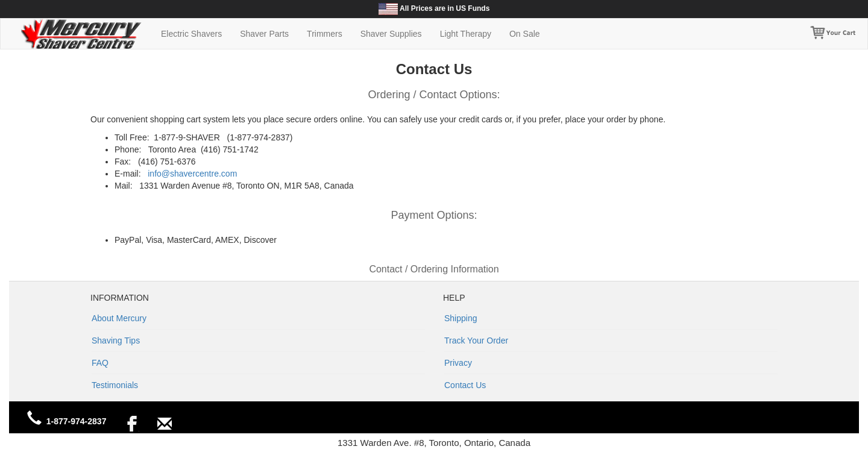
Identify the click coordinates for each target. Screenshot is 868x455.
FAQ (100, 363)
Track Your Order (476, 340)
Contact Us (465, 385)
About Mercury (119, 318)
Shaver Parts (264, 34)
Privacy (458, 363)
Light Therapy (466, 34)
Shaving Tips (116, 340)
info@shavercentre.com (192, 174)
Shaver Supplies (391, 34)
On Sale (525, 34)
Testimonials (115, 385)
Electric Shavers (191, 34)
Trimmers (325, 34)
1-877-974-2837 (77, 421)
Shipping (461, 318)
